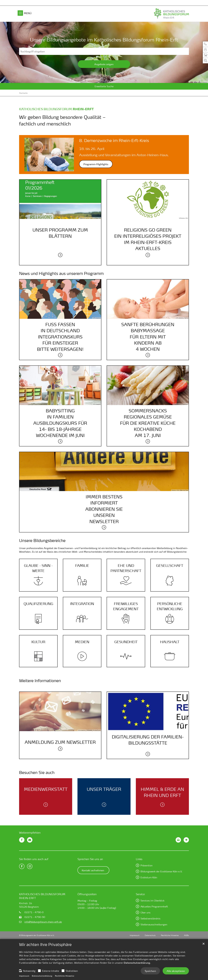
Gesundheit (126, 642)
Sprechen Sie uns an (90, 859)
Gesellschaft (170, 566)
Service (140, 894)
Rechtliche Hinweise (65, 976)
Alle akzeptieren (176, 971)
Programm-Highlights (96, 164)
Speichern (150, 971)
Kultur (38, 642)
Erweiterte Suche (104, 86)
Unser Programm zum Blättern (60, 233)
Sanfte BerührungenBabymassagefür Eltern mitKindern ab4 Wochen (148, 337)
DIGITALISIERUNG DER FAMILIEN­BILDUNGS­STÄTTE (148, 740)
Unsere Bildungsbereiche (42, 541)
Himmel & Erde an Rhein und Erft (162, 792)
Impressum (24, 976)
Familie (82, 566)
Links (139, 859)
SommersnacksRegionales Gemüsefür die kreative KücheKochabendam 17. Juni (148, 423)
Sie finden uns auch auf (34, 859)
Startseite (23, 93)
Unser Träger (104, 789)
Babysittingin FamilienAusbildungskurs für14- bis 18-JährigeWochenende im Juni (60, 423)
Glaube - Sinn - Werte (38, 568)
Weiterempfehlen (30, 833)
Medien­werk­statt (46, 789)
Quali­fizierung (38, 604)
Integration (82, 604)
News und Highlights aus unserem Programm (61, 273)
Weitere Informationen (40, 681)
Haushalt (170, 642)
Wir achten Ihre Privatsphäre (45, 945)
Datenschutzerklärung (137, 963)
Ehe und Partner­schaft (126, 568)
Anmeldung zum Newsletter (60, 742)
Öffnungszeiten (87, 894)
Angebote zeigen (104, 64)
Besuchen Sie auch (37, 772)
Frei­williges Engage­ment (126, 606)
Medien (82, 642)
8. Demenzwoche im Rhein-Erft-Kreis (114, 141)
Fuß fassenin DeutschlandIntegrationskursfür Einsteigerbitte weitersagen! (60, 337)
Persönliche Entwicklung (170, 606)
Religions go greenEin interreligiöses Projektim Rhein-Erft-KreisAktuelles (148, 239)
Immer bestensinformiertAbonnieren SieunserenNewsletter (104, 509)
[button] (205, 44)
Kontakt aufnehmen (93, 870)
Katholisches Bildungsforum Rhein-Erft (42, 896)
